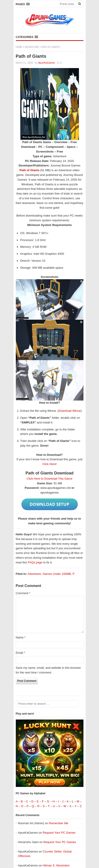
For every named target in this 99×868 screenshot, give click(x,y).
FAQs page (35, 562)
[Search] (80, 4)
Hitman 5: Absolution (56, 865)
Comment (23, 593)
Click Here (49, 464)
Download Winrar (70, 411)
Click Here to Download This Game (49, 479)
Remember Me (59, 823)
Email (20, 653)
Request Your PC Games (59, 833)
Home (19, 47)
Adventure (32, 47)
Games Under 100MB (57, 574)
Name (21, 637)
